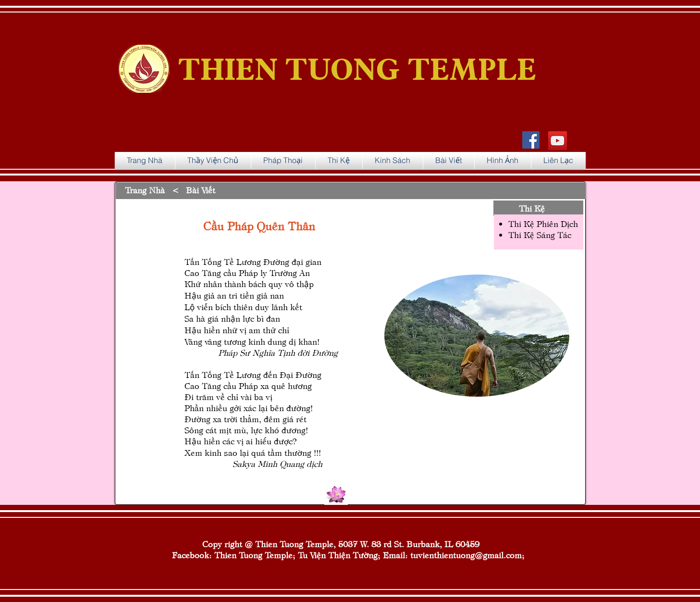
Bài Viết (201, 190)
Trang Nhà (145, 190)
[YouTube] (558, 141)
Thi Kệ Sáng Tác (540, 234)
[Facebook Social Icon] (531, 140)
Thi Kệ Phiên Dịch (543, 223)
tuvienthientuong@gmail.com (466, 555)
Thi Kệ (532, 208)
